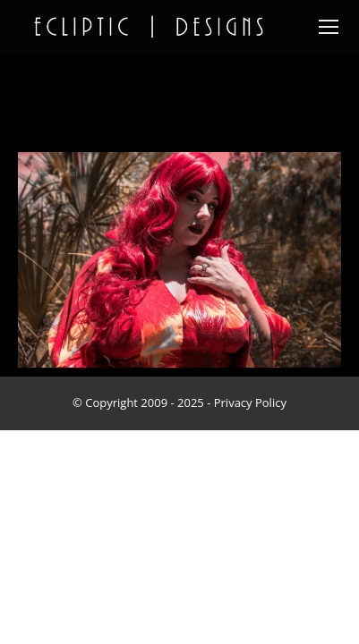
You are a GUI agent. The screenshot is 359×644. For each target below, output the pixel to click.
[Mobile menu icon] (329, 27)
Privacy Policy (250, 402)
